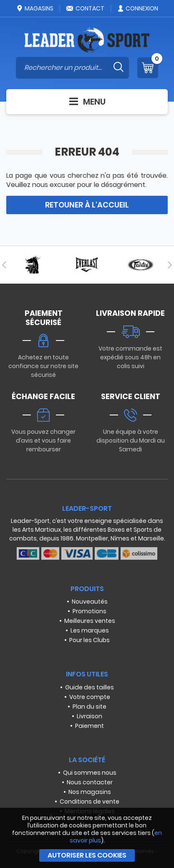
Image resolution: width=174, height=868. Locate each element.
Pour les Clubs (90, 640)
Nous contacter (90, 782)
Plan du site (90, 707)
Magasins (35, 8)
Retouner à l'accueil (87, 205)
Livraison (90, 716)
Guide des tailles (90, 687)
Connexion (137, 8)
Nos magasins (90, 792)
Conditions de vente (90, 801)
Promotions (90, 611)
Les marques (90, 630)
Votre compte (90, 697)
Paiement (90, 726)
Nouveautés (90, 602)
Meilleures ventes (90, 621)
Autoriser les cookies (87, 855)
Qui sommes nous (90, 773)
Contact (85, 8)
